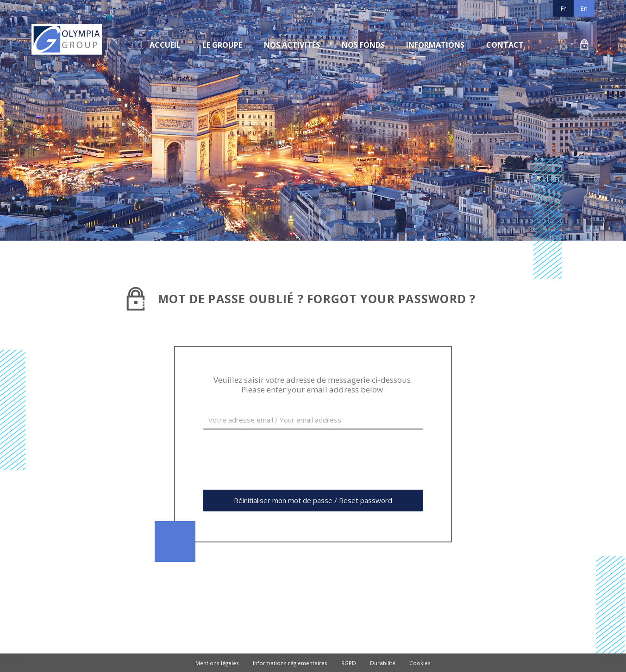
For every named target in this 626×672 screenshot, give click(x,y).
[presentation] (273, 461)
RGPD (349, 663)
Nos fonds (363, 45)
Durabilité (383, 663)
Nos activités (292, 45)
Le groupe (222, 45)
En (584, 8)
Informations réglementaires (290, 663)
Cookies (420, 663)
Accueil (165, 45)
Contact (505, 45)
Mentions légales (217, 663)
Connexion (563, 44)
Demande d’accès (584, 44)
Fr (563, 8)
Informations (435, 45)
